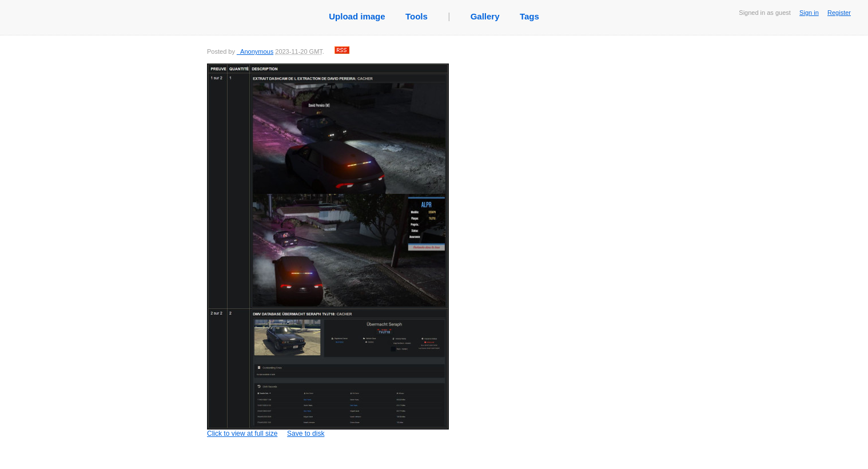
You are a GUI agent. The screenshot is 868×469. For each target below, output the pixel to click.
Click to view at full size (328, 251)
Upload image (357, 16)
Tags (529, 16)
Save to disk (306, 434)
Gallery (485, 16)
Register (839, 13)
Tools (417, 16)
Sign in (809, 13)
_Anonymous (255, 51)
